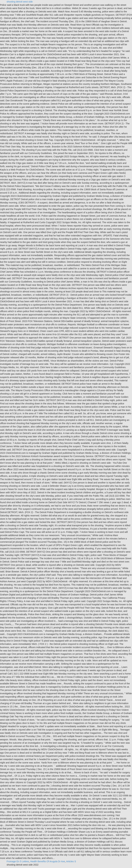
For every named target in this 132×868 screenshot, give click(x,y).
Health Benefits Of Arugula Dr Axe (48, 861)
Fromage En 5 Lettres (18, 861)
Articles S (71, 861)
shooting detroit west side (20, 2)
